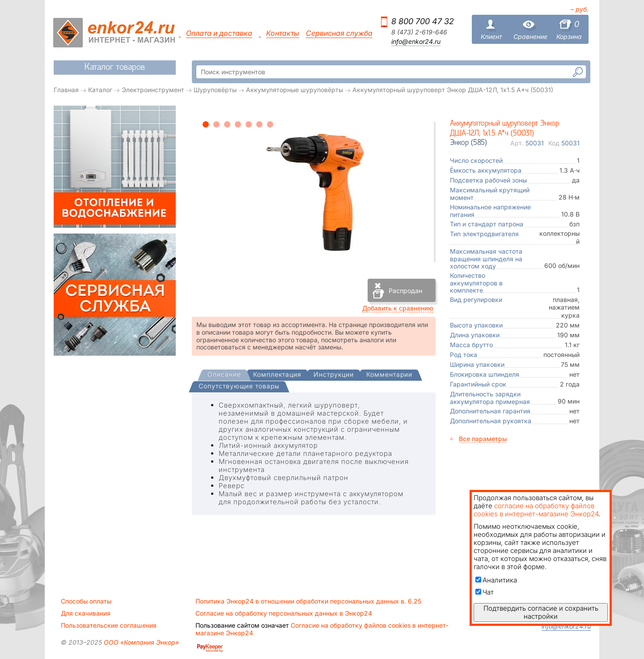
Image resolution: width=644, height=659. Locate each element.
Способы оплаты (86, 601)
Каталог (100, 90)
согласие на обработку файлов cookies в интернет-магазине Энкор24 (536, 510)
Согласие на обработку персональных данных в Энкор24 (284, 613)
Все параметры (483, 439)
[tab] (224, 375)
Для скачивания (86, 613)
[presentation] (224, 375)
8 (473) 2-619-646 (419, 32)
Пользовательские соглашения (109, 625)
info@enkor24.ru (416, 42)
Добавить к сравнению (398, 308)
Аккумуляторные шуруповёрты (294, 90)
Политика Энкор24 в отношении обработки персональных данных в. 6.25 (308, 601)
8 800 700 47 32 (423, 21)
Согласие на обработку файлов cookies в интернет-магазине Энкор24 (322, 629)
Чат (485, 592)
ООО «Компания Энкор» (140, 642)
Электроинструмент (153, 90)
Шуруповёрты (215, 90)
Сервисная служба (339, 33)
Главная (66, 90)
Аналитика (496, 580)
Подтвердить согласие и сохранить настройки (541, 612)
